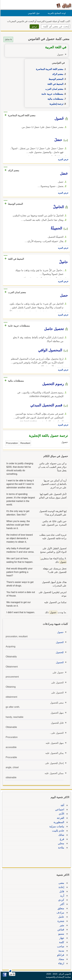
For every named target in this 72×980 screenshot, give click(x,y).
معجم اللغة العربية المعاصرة (49, 69)
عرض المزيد (63, 159)
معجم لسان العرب (54, 89)
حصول (60, 632)
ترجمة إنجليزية (56, 104)
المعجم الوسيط (55, 79)
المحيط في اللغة (55, 84)
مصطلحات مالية (55, 99)
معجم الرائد (57, 74)
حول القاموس (33, 13)
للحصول (59, 652)
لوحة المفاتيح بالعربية (56, 13)
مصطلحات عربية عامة (52, 94)
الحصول (59, 642)
